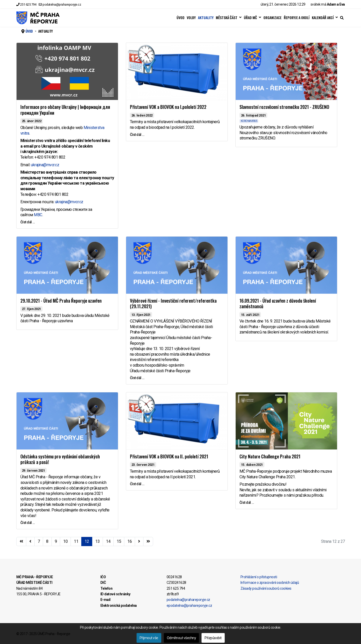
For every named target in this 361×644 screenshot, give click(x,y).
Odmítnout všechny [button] (182, 638)
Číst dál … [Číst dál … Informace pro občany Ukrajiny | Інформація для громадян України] (28, 222)
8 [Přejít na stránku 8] (47, 541)
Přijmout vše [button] (149, 638)
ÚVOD (180, 18)
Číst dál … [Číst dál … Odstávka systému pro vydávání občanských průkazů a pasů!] (28, 523)
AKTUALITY (206, 18)
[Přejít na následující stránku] (139, 542)
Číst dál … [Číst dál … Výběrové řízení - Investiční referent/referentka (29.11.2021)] (137, 378)
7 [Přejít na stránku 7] (39, 541)
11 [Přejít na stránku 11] (76, 541)
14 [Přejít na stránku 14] (108, 541)
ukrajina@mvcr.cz (45, 165)
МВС (38, 215)
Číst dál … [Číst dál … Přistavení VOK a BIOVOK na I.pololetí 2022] (137, 135)
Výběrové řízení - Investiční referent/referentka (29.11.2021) (173, 304)
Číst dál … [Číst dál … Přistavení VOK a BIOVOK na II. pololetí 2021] (137, 484)
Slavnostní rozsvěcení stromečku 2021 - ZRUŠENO (284, 107)
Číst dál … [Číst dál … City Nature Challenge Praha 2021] (247, 503)
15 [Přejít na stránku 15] (119, 541)
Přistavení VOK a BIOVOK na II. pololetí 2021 (169, 456)
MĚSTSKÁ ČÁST (227, 18)
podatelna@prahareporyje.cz (62, 4)
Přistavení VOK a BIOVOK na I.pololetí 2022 (168, 107)
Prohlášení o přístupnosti (259, 577)
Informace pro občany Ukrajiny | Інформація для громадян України (65, 110)
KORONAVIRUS (249, 121)
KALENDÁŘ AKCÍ (323, 18)
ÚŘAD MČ (250, 18)
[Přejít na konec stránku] (148, 542)
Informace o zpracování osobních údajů (270, 583)
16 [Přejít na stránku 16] (130, 541)
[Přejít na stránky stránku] (30, 542)
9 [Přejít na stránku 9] (56, 541)
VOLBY (191, 18)
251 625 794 (28, 4)
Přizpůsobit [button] (213, 638)
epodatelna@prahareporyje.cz (189, 606)
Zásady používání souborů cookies (266, 588)
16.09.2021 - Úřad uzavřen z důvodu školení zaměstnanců (278, 304)
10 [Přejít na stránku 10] (65, 541)
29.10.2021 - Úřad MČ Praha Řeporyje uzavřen (61, 301)
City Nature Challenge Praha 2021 (270, 456)
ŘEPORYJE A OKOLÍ (297, 18)
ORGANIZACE (272, 18)
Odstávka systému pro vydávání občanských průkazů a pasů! (60, 459)
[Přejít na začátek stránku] (21, 542)
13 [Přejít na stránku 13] (97, 541)
